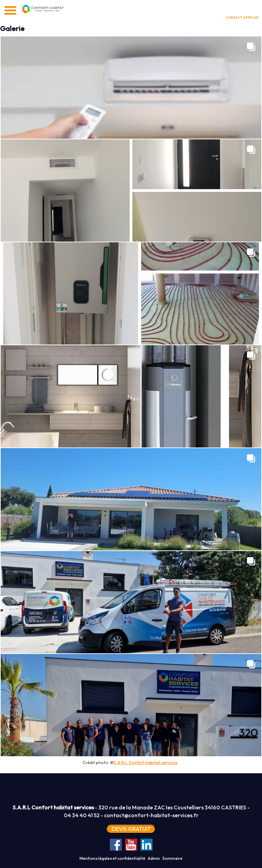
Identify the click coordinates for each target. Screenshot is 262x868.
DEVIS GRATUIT (131, 829)
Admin (154, 858)
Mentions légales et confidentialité (112, 858)
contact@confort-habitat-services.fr (151, 815)
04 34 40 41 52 (82, 815)
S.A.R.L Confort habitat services (146, 762)
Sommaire (172, 858)
